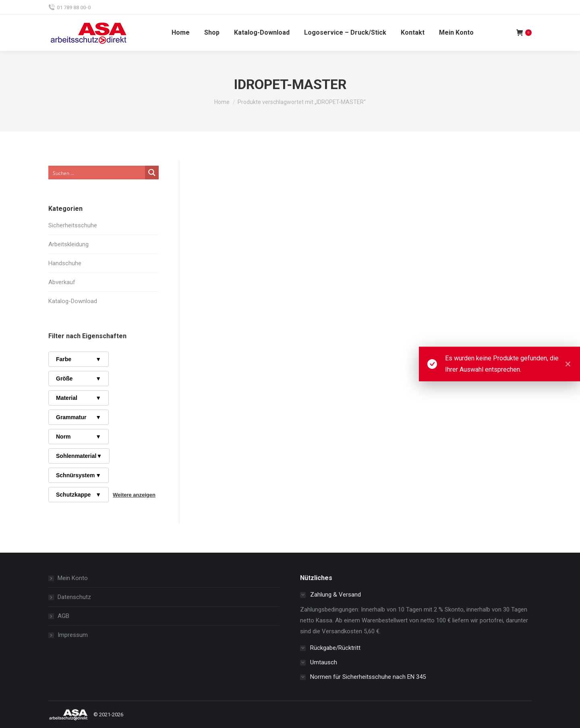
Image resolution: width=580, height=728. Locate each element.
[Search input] (97, 173)
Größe (79, 379)
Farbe (79, 359)
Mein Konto (73, 578)
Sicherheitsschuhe (73, 225)
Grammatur (79, 417)
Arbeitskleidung (68, 244)
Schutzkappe (79, 495)
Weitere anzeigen (134, 495)
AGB (63, 616)
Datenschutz (74, 597)
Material (79, 398)
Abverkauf (62, 282)
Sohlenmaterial (79, 456)
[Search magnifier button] (152, 173)
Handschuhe (65, 263)
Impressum (73, 635)
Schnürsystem (79, 475)
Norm (79, 437)
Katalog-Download (73, 301)
